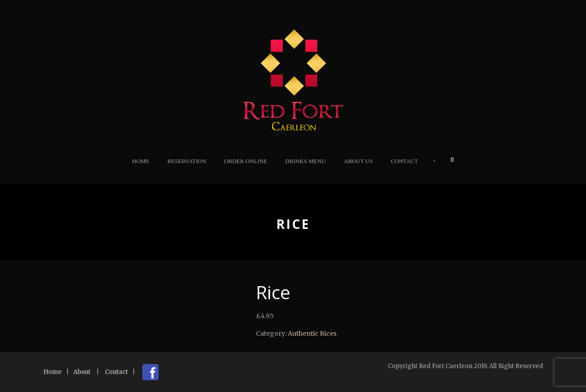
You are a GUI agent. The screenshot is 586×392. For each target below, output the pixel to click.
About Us (358, 161)
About (82, 372)
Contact (404, 161)
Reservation (186, 161)
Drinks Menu (305, 161)
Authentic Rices (312, 333)
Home (141, 161)
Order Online (246, 161)
